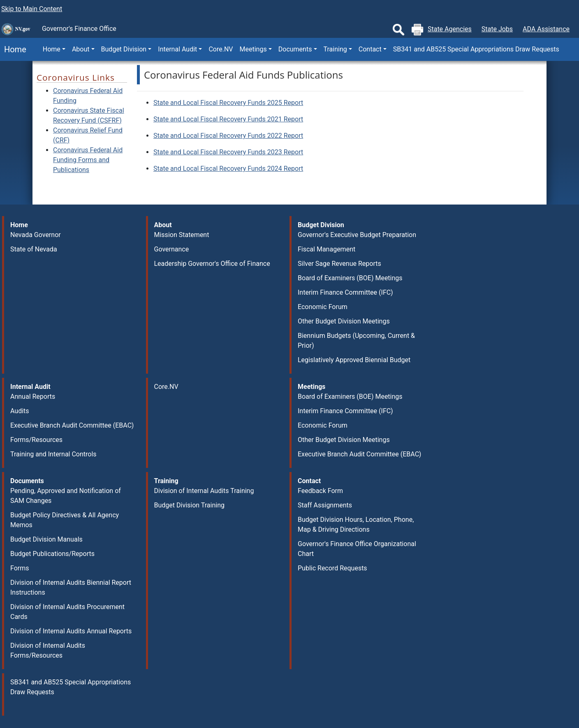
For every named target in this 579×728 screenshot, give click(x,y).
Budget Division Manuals (46, 539)
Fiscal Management (327, 249)
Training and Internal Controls (53, 454)
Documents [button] (295, 49)
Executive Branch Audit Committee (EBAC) (72, 425)
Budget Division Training (190, 505)
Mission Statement (182, 235)
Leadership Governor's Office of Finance (212, 264)
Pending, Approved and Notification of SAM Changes (66, 496)
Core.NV (221, 49)
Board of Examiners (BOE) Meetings (350, 278)
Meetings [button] (253, 49)
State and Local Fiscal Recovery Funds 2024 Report (228, 169)
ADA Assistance (546, 29)
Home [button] (52, 49)
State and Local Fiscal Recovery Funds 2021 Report (228, 119)
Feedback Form (320, 491)
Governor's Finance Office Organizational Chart (357, 549)
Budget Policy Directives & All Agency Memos (65, 520)
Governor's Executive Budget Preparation (357, 235)
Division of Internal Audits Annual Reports (71, 631)
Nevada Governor (36, 235)
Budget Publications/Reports (52, 554)
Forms (20, 568)
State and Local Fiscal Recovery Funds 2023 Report (228, 152)
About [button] (81, 49)
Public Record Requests (332, 568)
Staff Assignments (325, 505)
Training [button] (335, 49)
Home (13, 49)
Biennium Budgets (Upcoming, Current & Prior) (356, 341)
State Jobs (497, 29)
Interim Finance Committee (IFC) (345, 292)
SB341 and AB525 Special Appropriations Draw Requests (476, 49)
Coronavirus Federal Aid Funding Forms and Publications (88, 160)
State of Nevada (34, 249)
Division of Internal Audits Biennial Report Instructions (71, 587)
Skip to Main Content (32, 9)
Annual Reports (33, 397)
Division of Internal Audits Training (204, 491)
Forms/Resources (36, 440)
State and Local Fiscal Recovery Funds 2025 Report (228, 103)
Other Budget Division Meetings (344, 321)
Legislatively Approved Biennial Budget (354, 360)
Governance (172, 249)
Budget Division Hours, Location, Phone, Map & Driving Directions (356, 524)
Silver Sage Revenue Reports (339, 264)
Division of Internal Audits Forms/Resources (48, 650)
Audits (20, 411)
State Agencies (450, 29)
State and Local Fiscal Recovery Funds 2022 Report (228, 136)
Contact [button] (370, 49)
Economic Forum (323, 307)
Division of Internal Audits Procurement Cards (67, 612)
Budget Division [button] (124, 49)
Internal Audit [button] (177, 49)
